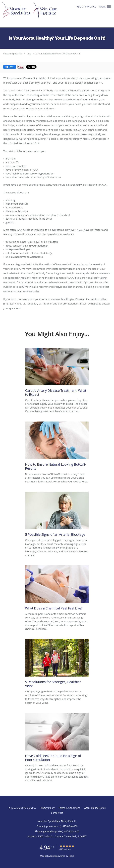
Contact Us (57, 813)
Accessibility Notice (95, 808)
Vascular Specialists (13, 54)
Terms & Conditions (69, 808)
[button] (109, 7)
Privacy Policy (47, 808)
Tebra (71, 856)
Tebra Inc (31, 808)
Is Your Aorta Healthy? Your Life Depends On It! (58, 54)
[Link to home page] (47, 14)
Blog (29, 54)
